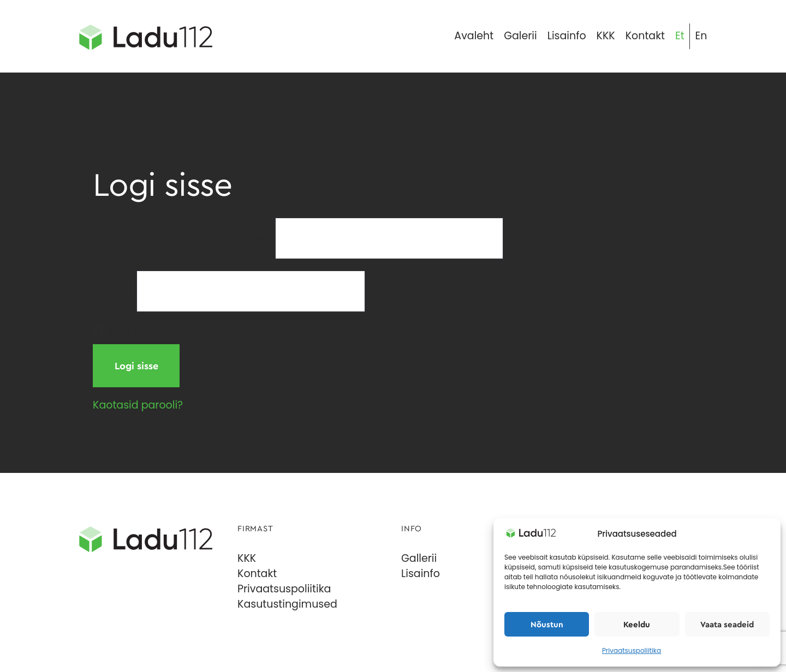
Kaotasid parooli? (138, 405)
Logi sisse (136, 366)
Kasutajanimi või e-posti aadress (182, 238)
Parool (113, 291)
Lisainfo (421, 574)
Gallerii (419, 558)
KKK (247, 558)
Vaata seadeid (727, 625)
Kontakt (257, 574)
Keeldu (637, 625)
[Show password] (665, 303)
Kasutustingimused (287, 604)
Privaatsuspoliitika (632, 650)
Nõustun (547, 625)
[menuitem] (680, 37)
